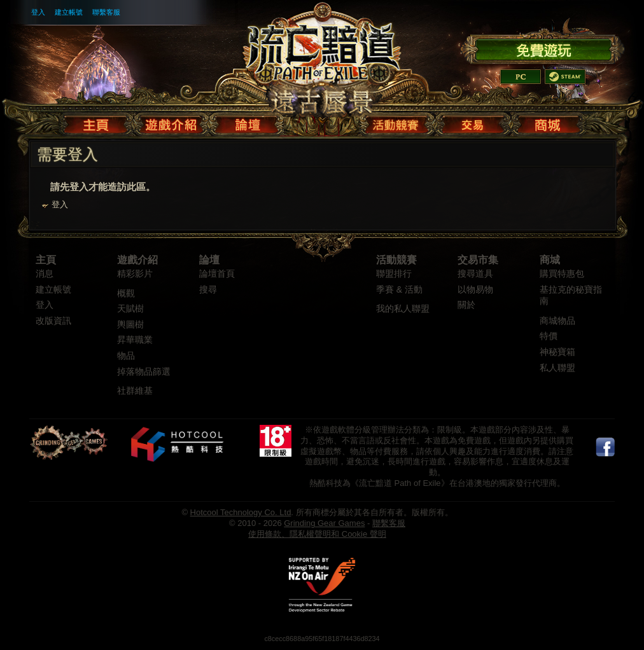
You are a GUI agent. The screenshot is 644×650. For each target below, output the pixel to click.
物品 (126, 356)
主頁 (46, 260)
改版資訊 (53, 321)
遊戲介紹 (137, 260)
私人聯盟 (557, 368)
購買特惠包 (562, 274)
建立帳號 (69, 12)
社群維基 (135, 391)
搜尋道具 (475, 274)
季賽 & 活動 (399, 290)
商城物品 (557, 321)
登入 (38, 12)
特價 (549, 336)
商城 (550, 260)
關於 (466, 305)
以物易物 (475, 290)
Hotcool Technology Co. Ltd (241, 512)
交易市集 (478, 260)
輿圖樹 (130, 325)
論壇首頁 (217, 274)
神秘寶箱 (557, 352)
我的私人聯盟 (403, 309)
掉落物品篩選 (144, 372)
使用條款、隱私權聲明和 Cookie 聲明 (317, 534)
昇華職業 (135, 340)
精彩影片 (135, 274)
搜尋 (208, 290)
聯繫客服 (106, 12)
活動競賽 (396, 260)
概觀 (126, 294)
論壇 (209, 260)
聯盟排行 (394, 274)
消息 (45, 274)
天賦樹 (130, 309)
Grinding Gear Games (324, 523)
